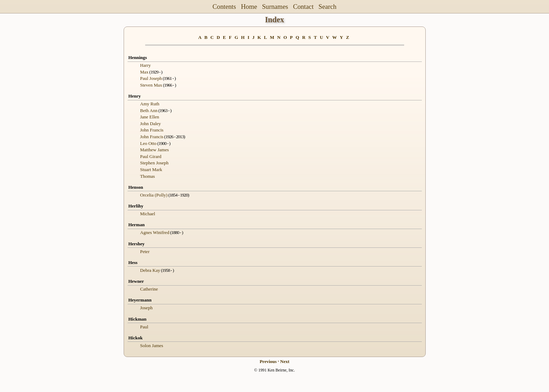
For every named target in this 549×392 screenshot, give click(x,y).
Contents (225, 7)
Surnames (275, 7)
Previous (268, 361)
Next (285, 361)
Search (328, 7)
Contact (303, 7)
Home (249, 7)
